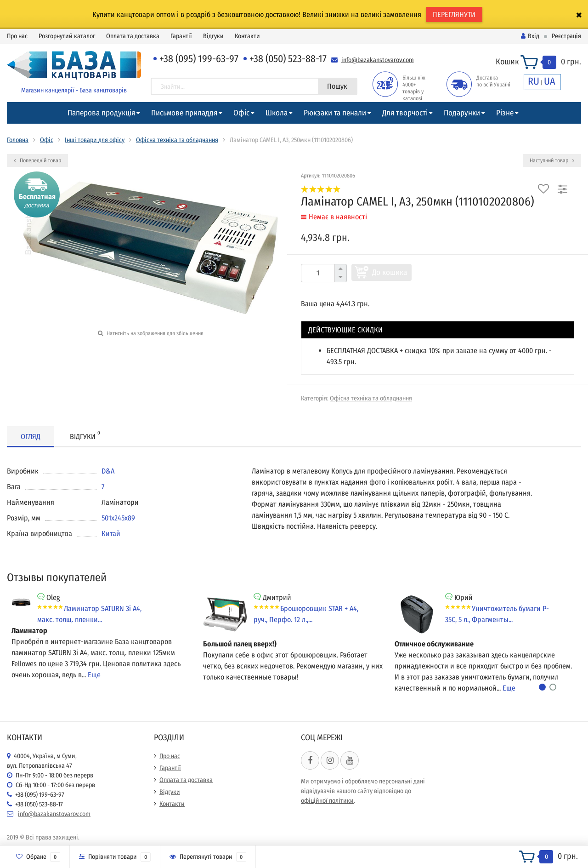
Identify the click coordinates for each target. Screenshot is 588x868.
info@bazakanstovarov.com (378, 60)
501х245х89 (118, 518)
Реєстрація (566, 36)
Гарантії (181, 36)
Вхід (530, 36)
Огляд (31, 437)
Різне (505, 113)
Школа (277, 113)
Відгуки (213, 36)
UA (550, 81)
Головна (18, 140)
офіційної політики (327, 801)
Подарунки (462, 113)
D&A (108, 471)
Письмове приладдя (184, 113)
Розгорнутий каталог (67, 36)
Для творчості (405, 113)
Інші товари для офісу (95, 140)
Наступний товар (552, 160)
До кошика (390, 272)
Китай (111, 534)
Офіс (241, 113)
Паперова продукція (101, 113)
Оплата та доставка (133, 36)
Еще (94, 675)
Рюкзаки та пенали (335, 113)
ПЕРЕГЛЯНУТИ (454, 14)
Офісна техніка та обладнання (177, 140)
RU (534, 81)
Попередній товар (37, 160)
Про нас (17, 36)
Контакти (247, 36)
